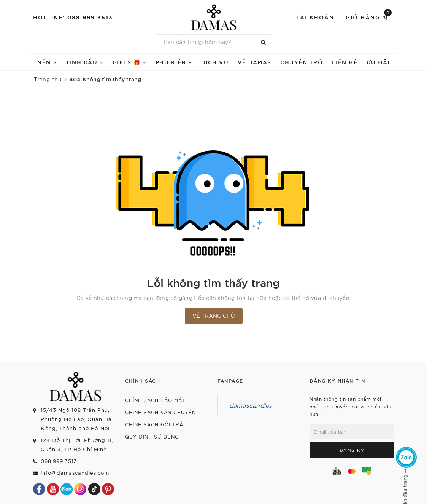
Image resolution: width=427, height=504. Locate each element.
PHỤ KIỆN (174, 62)
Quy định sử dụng (152, 436)
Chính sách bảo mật (155, 400)
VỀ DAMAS (255, 62)
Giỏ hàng (369, 17)
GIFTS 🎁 (130, 62)
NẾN (47, 62)
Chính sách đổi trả (154, 424)
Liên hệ (345, 62)
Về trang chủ (214, 316)
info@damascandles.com (75, 473)
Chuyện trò (302, 62)
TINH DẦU (85, 62)
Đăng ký (352, 450)
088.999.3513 (90, 17)
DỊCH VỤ (215, 62)
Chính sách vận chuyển (160, 412)
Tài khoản (315, 17)
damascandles (251, 405)
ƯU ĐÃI (378, 62)
